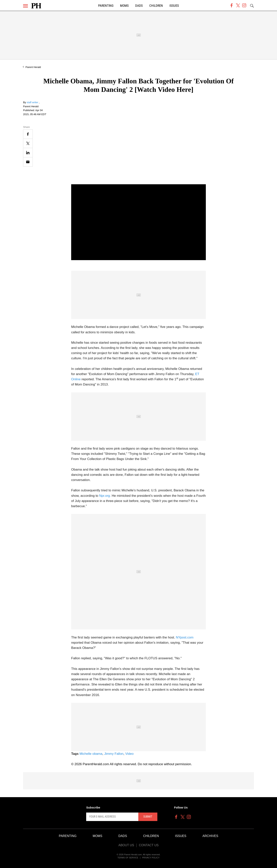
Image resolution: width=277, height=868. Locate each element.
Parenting (106, 6)
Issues (174, 6)
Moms (124, 6)
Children (156, 6)
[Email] (28, 162)
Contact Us (149, 845)
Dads (139, 6)
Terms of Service (128, 858)
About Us (126, 845)
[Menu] (25, 6)
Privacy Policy (151, 858)
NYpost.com (185, 637)
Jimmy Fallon (114, 754)
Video (129, 754)
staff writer (33, 102)
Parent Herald (33, 67)
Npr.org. (105, 496)
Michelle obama (91, 754)
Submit (148, 817)
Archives (210, 836)
